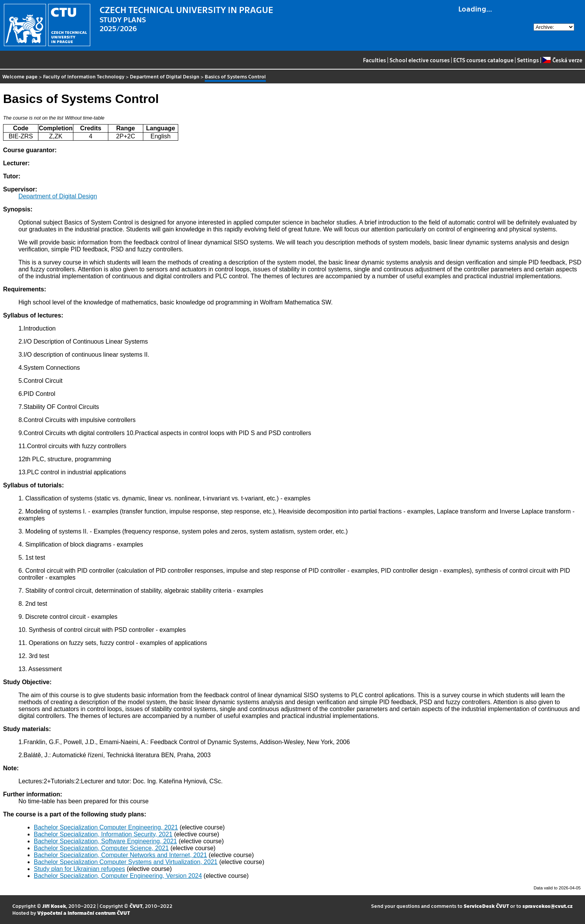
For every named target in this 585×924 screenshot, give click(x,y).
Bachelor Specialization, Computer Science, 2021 (101, 848)
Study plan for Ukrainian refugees (79, 869)
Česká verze (562, 60)
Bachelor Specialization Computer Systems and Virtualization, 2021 (126, 862)
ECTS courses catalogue (483, 60)
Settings (528, 60)
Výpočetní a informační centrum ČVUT (84, 913)
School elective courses (420, 60)
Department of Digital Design (165, 76)
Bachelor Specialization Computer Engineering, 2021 (106, 827)
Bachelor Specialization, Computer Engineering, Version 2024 (118, 876)
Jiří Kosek (54, 906)
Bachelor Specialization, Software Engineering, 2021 (105, 841)
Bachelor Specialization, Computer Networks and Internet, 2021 (120, 855)
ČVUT (136, 906)
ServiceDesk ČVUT (486, 906)
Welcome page (20, 76)
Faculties (375, 60)
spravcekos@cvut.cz (548, 906)
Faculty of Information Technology (84, 76)
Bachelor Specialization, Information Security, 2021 (103, 834)
